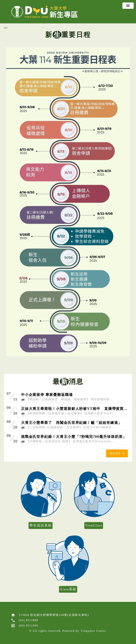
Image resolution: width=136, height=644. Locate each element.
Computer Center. (94, 631)
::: (6, 28)
